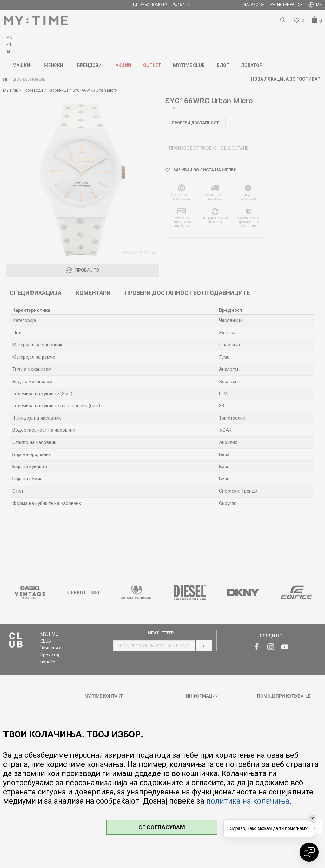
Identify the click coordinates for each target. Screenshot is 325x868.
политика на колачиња (248, 801)
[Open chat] (309, 852)
